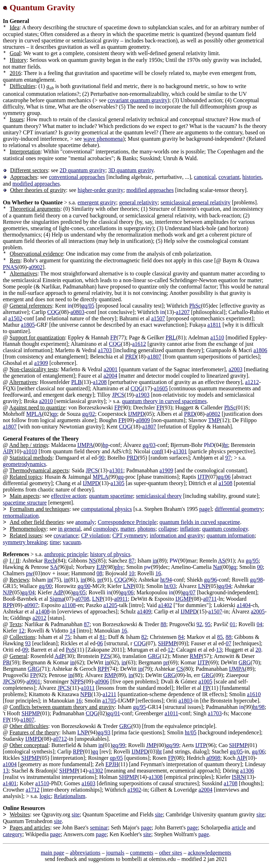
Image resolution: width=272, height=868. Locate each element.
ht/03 (170, 586)
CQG (53, 312)
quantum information (231, 535)
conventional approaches (77, 177)
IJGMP (183, 599)
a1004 (10, 764)
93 (28, 643)
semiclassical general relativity (195, 202)
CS (180, 669)
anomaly (85, 522)
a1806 (260, 350)
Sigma (57, 599)
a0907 (31, 605)
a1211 (110, 694)
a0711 (210, 599)
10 (131, 573)
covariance (66, 535)
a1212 (252, 382)
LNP (129, 586)
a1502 (15, 318)
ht (226, 445)
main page (52, 853)
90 (102, 458)
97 (228, 458)
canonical (205, 177)
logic (45, 796)
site (75, 814)
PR (6, 662)
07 (228, 643)
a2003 (235, 369)
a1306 (247, 771)
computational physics (107, 509)
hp (106, 445)
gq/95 (252, 561)
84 (181, 637)
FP (113, 337)
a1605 (161, 388)
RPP (8, 605)
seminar (99, 828)
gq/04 (225, 586)
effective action (69, 496)
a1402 (165, 605)
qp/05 (116, 758)
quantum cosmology (225, 529)
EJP (101, 567)
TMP (214, 420)
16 (158, 573)
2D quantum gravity (82, 170)
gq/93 (104, 732)
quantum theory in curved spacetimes (165, 401)
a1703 (105, 350)
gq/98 (256, 580)
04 (259, 624)
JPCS (118, 395)
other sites (171, 853)
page (204, 509)
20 (258, 650)
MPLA (34, 414)
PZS (106, 656)
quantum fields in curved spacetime (200, 522)
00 (260, 567)
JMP (151, 745)
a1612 (139, 344)
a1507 (158, 318)
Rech (50, 561)
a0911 (121, 599)
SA (54, 567)
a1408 (43, 611)
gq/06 (224, 477)
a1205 (110, 605)
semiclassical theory (159, 496)
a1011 (88, 688)
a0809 (143, 420)
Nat (217, 567)
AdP (58, 592)
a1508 (225, 483)
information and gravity (177, 535)
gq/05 (88, 306)
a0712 (60, 739)
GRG (154, 656)
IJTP (203, 477)
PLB (76, 382)
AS (222, 561)
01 (233, 624)
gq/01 (113, 713)
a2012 (39, 618)
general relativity (138, 202)
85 (220, 637)
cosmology (105, 529)
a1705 (109, 701)
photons (146, 529)
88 (163, 624)
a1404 (244, 605)
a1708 (231, 783)
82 (144, 637)
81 (102, 637)
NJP (8, 592)
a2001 (111, 369)
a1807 (154, 357)
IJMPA (85, 445)
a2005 (258, 611)
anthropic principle (66, 554)
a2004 (110, 376)
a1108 (69, 605)
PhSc (195, 306)
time (55, 542)
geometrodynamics (24, 464)
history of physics (110, 554)
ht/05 (191, 732)
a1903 (143, 395)
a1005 (205, 681)
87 (132, 561)
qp (54, 414)
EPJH (112, 764)
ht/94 (166, 580)
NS (92, 561)
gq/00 (45, 586)
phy (119, 567)
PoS (70, 650)
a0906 (102, 681)
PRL (171, 337)
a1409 (144, 611)
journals (115, 853)
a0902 (36, 267)
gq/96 (210, 580)
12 (22, 631)
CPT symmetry (129, 535)
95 (208, 624)
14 (73, 631)
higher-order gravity (100, 190)
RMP (196, 656)
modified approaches (36, 184)
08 (100, 573)
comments (142, 853)
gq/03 (149, 445)
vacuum (72, 542)
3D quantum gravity (131, 170)
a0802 (213, 414)
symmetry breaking (25, 542)
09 (25, 650)
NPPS (77, 681)
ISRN (238, 777)
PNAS (10, 267)
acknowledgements (209, 853)
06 (100, 643)
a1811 (214, 325)
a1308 (156, 777)
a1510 (217, 337)
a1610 (254, 694)
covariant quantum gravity (138, 100)
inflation (189, 529)
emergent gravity (97, 202)
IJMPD (136, 414)
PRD (131, 357)
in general (69, 529)
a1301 (180, 451)
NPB (86, 694)
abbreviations (85, 853)
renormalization (21, 516)
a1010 (30, 451)
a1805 (28, 325)
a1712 (32, 790)
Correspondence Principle (127, 522)
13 (219, 650)
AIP (7, 451)
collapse (168, 529)
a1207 (183, 312)
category (13, 834)
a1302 (96, 771)
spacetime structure (25, 503)
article (239, 828)
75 (67, 637)
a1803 (185, 701)
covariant (229, 177)
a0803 (77, 312)
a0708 (82, 599)
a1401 (10, 783)
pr (100, 580)
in (155, 561)
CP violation (95, 535)
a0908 (213, 758)
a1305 (117, 483)
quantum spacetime (111, 496)
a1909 (41, 363)
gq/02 (89, 414)
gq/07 (189, 592)
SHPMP (167, 643)
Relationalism (70, 796)
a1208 (100, 382)
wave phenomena (103, 139)
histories (252, 177)
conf (157, 451)
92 (199, 624)
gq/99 (119, 745)
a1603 (88, 783)
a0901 (33, 681)
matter (127, 529)
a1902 (134, 790)
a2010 (46, 401)
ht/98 (259, 707)
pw (29, 573)
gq (121, 477)
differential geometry (239, 509)
